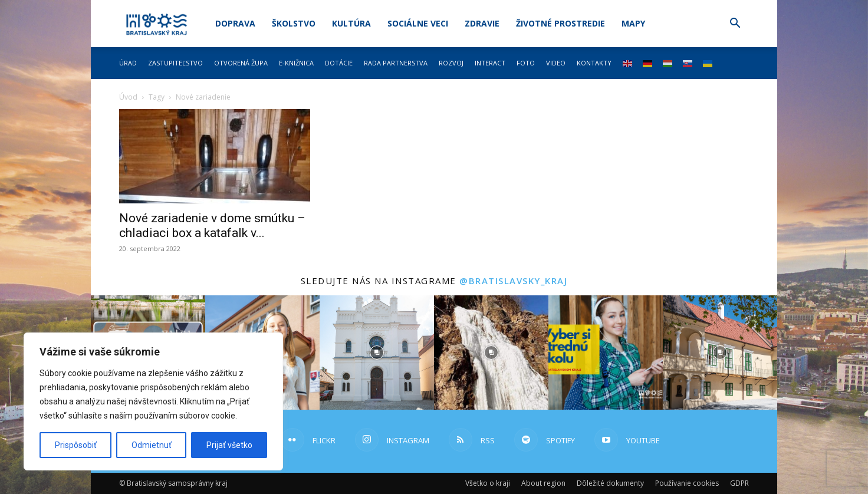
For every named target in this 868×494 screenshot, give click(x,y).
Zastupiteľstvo (175, 63)
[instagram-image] (377, 353)
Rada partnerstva (396, 63)
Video (556, 63)
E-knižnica (296, 63)
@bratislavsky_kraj (513, 281)
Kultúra (351, 23)
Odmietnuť (152, 445)
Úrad (128, 63)
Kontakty (594, 63)
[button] (735, 24)
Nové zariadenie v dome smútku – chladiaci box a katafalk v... (212, 225)
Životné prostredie (560, 23)
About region (543, 483)
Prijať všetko (229, 445)
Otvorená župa (241, 63)
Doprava (235, 23)
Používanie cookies (687, 483)
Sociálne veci (418, 23)
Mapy (633, 23)
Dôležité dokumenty (610, 483)
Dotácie (339, 63)
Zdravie (482, 23)
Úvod (128, 97)
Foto (526, 63)
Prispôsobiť (76, 445)
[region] (153, 401)
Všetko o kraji (488, 483)
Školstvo (294, 23)
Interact (490, 63)
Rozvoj (451, 63)
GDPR (739, 483)
